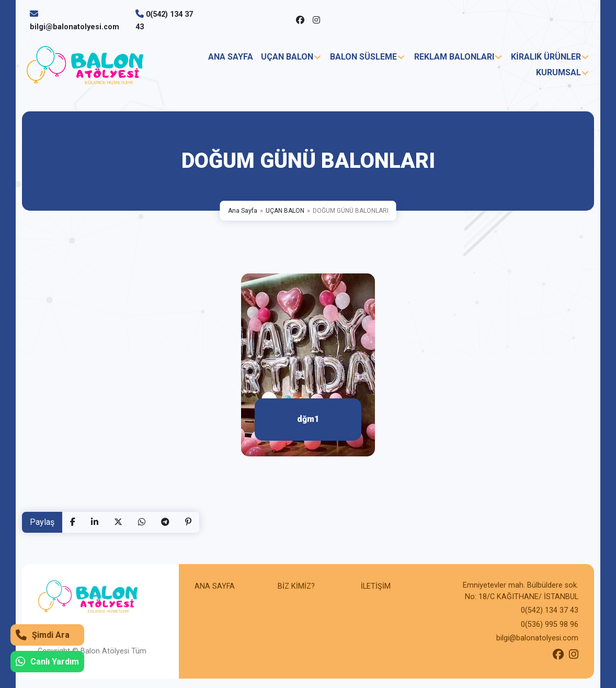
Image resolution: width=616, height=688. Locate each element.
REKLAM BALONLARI (454, 57)
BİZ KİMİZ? (296, 586)
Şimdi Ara (43, 635)
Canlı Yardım (47, 662)
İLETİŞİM (376, 586)
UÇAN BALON (287, 57)
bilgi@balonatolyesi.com (75, 27)
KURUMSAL (558, 72)
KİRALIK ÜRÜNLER (546, 57)
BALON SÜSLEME (363, 57)
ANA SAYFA (231, 57)
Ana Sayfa (243, 211)
